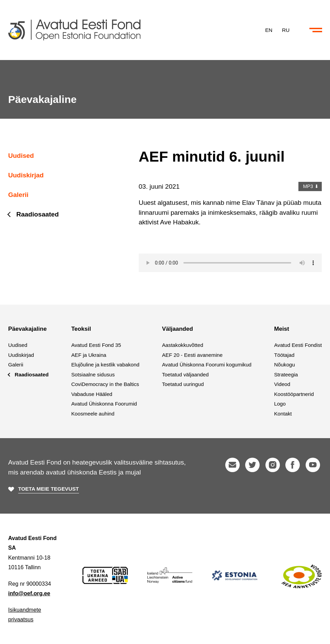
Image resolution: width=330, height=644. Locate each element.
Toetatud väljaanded (185, 374)
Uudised (21, 156)
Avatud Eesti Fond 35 (96, 345)
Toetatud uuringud (183, 384)
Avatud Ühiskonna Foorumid (104, 404)
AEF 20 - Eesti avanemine (192, 355)
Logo (280, 404)
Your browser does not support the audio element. (230, 263)
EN (269, 30)
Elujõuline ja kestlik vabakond (105, 365)
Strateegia (286, 374)
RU (286, 30)
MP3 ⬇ (310, 186)
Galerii (18, 195)
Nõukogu (285, 365)
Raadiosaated (38, 214)
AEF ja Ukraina (89, 355)
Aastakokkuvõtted (183, 345)
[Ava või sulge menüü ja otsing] (316, 30)
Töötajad (284, 355)
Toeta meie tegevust (49, 489)
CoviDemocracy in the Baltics (105, 384)
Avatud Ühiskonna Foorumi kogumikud (207, 365)
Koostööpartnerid (294, 394)
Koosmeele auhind (93, 414)
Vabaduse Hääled (92, 394)
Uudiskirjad (26, 175)
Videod (282, 384)
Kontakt (283, 414)
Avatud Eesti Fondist (298, 345)
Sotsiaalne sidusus (93, 374)
